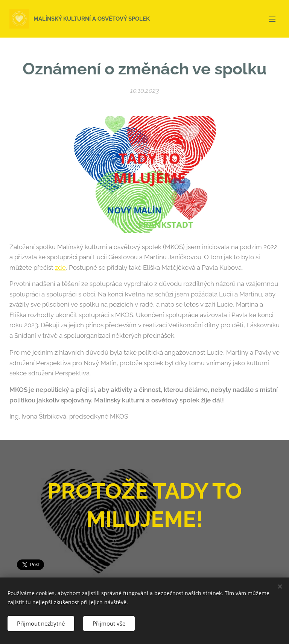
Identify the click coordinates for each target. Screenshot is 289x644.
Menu (272, 19)
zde (60, 268)
